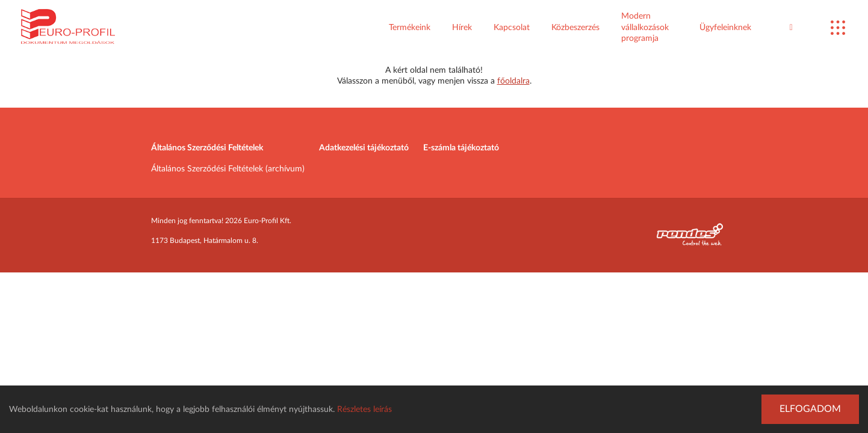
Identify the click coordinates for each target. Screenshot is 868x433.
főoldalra (513, 81)
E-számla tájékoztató (461, 148)
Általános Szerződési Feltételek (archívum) (228, 169)
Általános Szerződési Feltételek (207, 148)
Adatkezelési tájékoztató (364, 148)
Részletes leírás (364, 410)
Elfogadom (810, 409)
